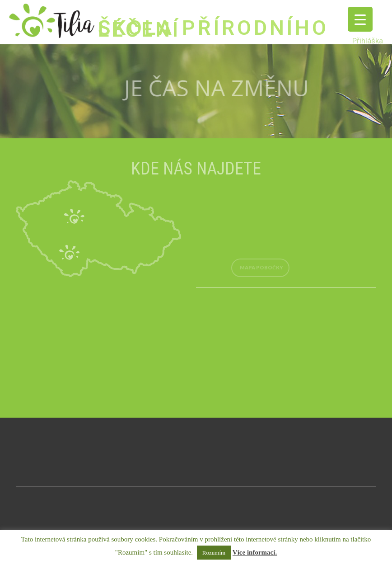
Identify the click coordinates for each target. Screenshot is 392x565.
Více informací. (255, 552)
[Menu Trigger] (360, 19)
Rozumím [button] (214, 553)
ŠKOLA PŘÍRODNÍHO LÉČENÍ (213, 29)
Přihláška (368, 41)
